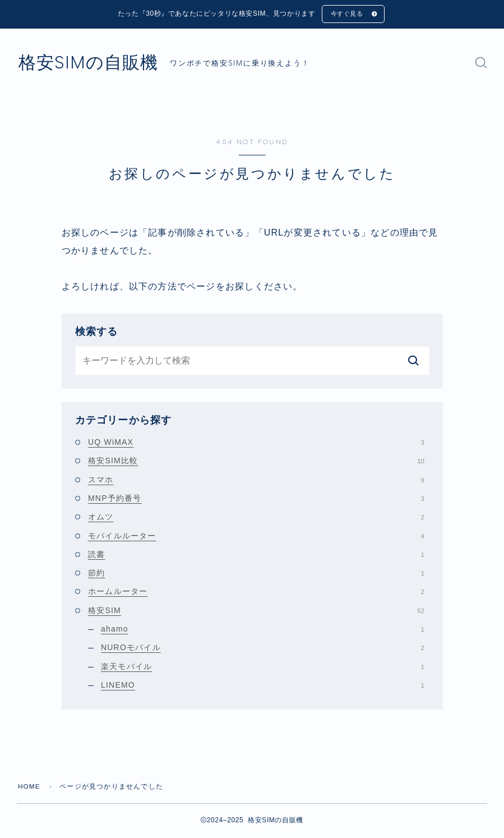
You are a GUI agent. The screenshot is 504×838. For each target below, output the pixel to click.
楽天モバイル (263, 667)
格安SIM (256, 611)
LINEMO (263, 686)
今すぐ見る (346, 15)
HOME (29, 788)
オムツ (256, 518)
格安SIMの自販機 (92, 64)
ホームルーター (256, 593)
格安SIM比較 (256, 462)
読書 (256, 555)
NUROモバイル (263, 648)
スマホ (256, 481)
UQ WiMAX (256, 443)
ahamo (263, 630)
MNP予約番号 (256, 499)
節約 (256, 574)
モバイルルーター (256, 537)
